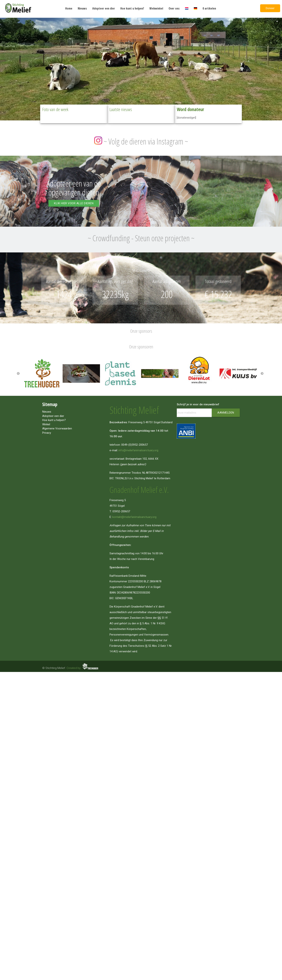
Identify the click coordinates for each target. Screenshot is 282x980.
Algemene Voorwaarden (57, 428)
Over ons (174, 8)
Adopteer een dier (104, 8)
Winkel (46, 424)
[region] (141, 69)
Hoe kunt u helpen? (132, 8)
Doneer (270, 8)
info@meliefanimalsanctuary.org (138, 450)
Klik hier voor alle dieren (74, 203)
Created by (83, 668)
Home (69, 8)
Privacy (47, 433)
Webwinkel (156, 8)
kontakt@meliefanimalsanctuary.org (134, 517)
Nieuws (82, 8)
